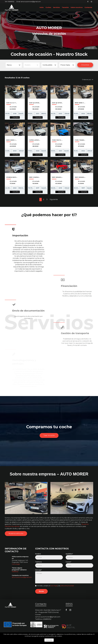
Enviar (41, 591)
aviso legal (54, 586)
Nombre (38, 554)
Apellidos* (69, 554)
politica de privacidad (67, 586)
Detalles (16, 117)
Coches (48, 7)
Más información (68, 636)
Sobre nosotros (77, 7)
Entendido (49, 640)
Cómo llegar (16, 564)
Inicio (42, 7)
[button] (7, 92)
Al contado (13, 107)
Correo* (68, 562)
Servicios (56, 7)
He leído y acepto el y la (55, 586)
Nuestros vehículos (16, 533)
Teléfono (39, 562)
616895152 (11, 2)
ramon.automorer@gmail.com (22, 577)
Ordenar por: (88, 80)
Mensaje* (38, 570)
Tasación (65, 7)
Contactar (88, 7)
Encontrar (85, 65)
